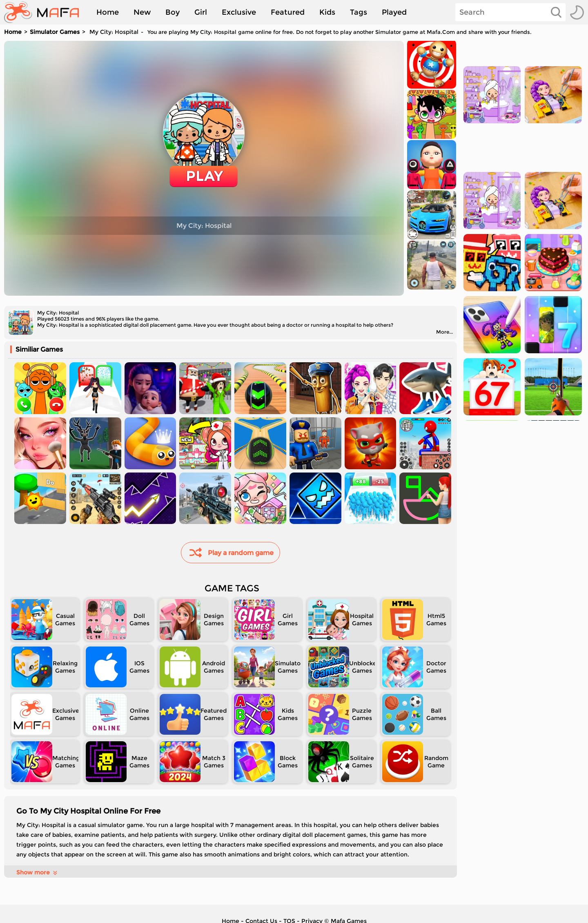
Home (108, 12)
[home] (46, 12)
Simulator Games (55, 32)
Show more (37, 872)
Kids (327, 12)
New (142, 12)
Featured (288, 12)
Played (394, 12)
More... (444, 332)
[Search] (510, 12)
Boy (173, 12)
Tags (359, 12)
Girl (201, 12)
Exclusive (239, 12)
